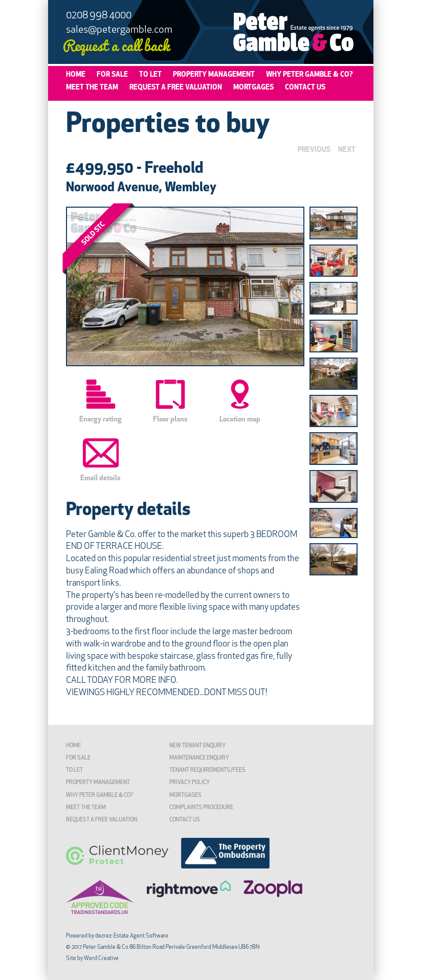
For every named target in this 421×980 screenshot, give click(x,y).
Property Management (214, 75)
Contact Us (305, 88)
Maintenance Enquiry (199, 758)
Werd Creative (101, 959)
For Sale (112, 75)
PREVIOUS (314, 150)
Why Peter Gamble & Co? (309, 75)
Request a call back (116, 44)
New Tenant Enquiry (197, 746)
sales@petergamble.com (119, 30)
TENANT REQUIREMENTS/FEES (207, 771)
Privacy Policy (190, 783)
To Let (150, 75)
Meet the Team (92, 88)
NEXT (347, 150)
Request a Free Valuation (176, 88)
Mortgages (253, 88)
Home (76, 75)
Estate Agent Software (141, 936)
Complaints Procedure (201, 808)
